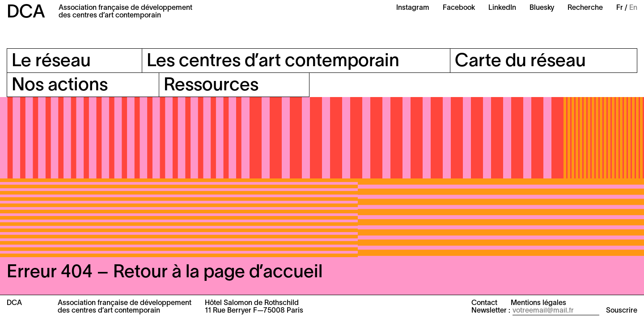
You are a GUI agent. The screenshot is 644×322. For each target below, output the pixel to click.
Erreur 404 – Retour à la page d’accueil (165, 273)
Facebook (459, 8)
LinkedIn (502, 8)
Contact (484, 303)
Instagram (413, 8)
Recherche (585, 8)
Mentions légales (538, 303)
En (633, 8)
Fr (620, 8)
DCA (26, 13)
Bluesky (542, 8)
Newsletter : (491, 311)
